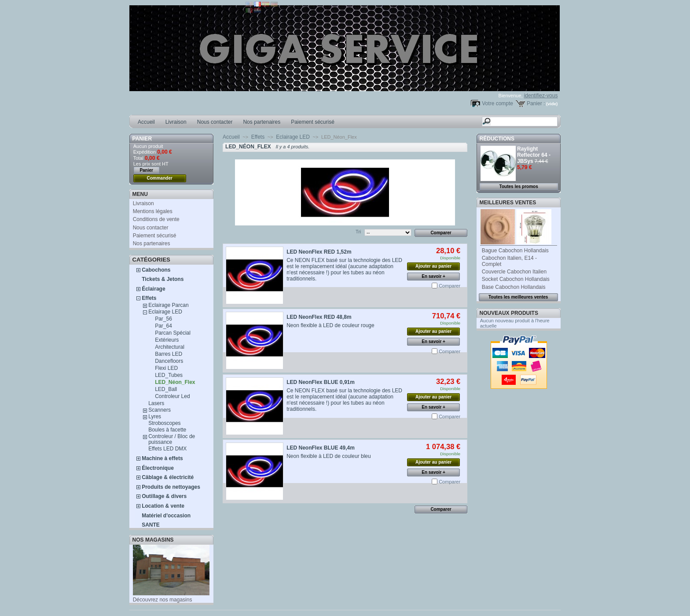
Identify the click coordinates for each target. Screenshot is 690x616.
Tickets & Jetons (163, 279)
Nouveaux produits (509, 313)
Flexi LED (166, 368)
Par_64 (163, 326)
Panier (142, 139)
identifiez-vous (541, 96)
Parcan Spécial (173, 333)
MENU (140, 194)
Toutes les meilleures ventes (518, 297)
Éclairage (153, 289)
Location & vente (163, 506)
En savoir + (433, 276)
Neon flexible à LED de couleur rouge (330, 325)
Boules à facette (167, 430)
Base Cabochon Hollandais (514, 287)
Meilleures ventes (508, 203)
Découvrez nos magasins (163, 600)
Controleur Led (172, 396)
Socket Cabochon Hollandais (516, 279)
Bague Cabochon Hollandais (515, 251)
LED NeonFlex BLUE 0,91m (321, 382)
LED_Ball (166, 389)
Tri (358, 232)
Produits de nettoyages (171, 487)
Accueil (146, 122)
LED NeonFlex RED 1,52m (319, 252)
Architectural (170, 347)
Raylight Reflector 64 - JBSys (534, 155)
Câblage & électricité (168, 477)
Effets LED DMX (167, 449)
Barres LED (169, 354)
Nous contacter (215, 122)
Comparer (450, 286)
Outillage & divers (164, 496)
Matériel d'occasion (166, 516)
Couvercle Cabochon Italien (514, 272)
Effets (149, 298)
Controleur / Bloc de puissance (172, 439)
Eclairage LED (165, 312)
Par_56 (163, 319)
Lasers (156, 403)
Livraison (176, 122)
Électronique (158, 468)
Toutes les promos (519, 186)
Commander (160, 178)
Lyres (155, 417)
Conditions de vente (156, 219)
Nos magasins (153, 540)
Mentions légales (153, 211)
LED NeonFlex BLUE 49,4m (321, 448)
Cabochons (156, 270)
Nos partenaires (262, 122)
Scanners (160, 410)
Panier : (536, 103)
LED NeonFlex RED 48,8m (319, 317)
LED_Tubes (169, 375)
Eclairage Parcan (168, 305)
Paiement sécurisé (313, 122)
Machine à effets (162, 458)
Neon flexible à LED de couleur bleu (328, 456)
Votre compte (497, 103)
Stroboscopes (164, 423)
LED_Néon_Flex (175, 382)
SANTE (151, 525)
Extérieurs (167, 340)
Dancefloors (169, 361)
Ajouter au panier (433, 266)
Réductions (497, 139)
